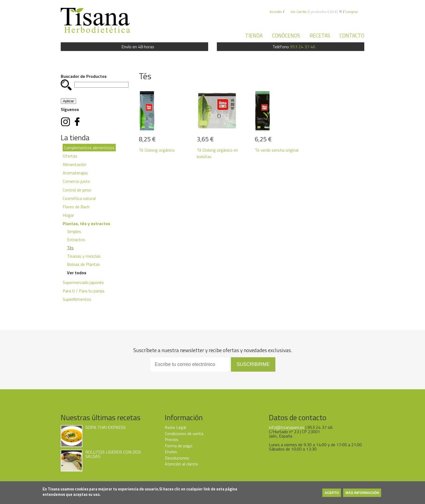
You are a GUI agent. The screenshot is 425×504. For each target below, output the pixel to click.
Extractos (76, 240)
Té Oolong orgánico (157, 150)
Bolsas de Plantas (83, 264)
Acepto (332, 493)
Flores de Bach (76, 207)
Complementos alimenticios (89, 148)
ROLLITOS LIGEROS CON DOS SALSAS (113, 454)
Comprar (352, 12)
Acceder (276, 12)
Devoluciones (177, 458)
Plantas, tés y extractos (86, 224)
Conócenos (286, 35)
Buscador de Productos (84, 76)
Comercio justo (76, 181)
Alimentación (74, 164)
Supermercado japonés (83, 282)
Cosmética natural (79, 198)
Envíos (171, 452)
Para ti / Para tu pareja (83, 291)
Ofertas (70, 156)
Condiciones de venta (184, 433)
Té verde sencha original (277, 150)
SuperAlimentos (77, 299)
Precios (172, 439)
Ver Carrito (299, 12)
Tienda (254, 35)
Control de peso (77, 190)
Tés (70, 248)
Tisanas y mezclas (84, 256)
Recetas (320, 35)
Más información (362, 493)
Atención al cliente (181, 464)
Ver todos (77, 273)
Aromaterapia (75, 173)
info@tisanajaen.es (287, 427)
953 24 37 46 (303, 47)
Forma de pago (179, 446)
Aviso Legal (175, 427)
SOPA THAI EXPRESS (105, 427)
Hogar (68, 215)
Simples (74, 231)
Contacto (352, 35)
